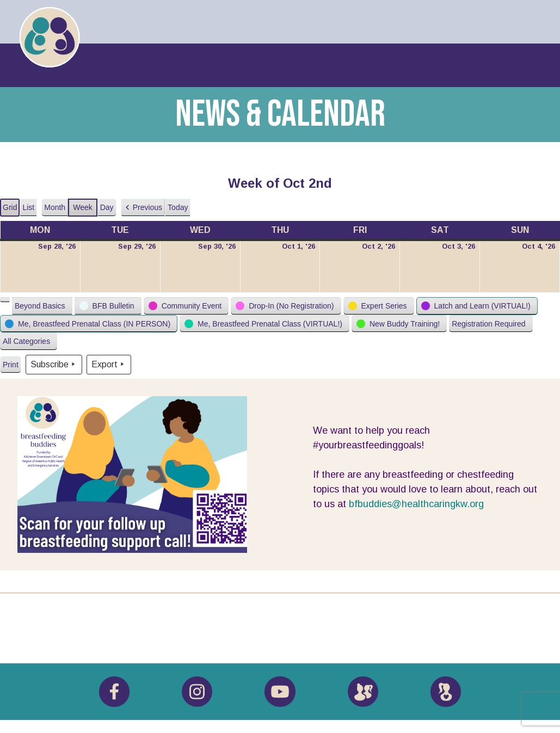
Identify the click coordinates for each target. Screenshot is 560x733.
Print (10, 367)
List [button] (29, 210)
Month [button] (55, 207)
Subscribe (54, 365)
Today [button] (178, 207)
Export (109, 365)
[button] (143, 208)
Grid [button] (10, 210)
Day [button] (107, 207)
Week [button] (83, 207)
